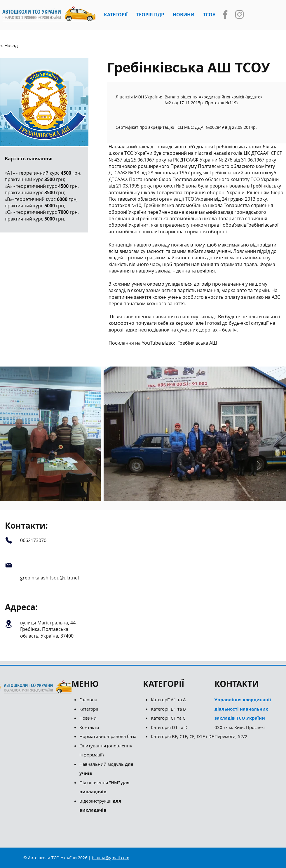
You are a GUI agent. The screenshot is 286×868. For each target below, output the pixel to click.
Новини (88, 718)
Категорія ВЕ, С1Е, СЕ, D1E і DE (182, 736)
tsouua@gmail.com (111, 858)
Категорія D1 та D (169, 727)
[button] (116, 15)
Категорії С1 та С (168, 718)
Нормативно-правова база (108, 736)
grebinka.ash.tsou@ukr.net (50, 578)
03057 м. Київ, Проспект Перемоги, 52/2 (243, 718)
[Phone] (9, 540)
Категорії (89, 709)
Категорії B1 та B (168, 709)
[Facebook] (225, 14)
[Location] (9, 624)
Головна (88, 699)
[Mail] (9, 565)
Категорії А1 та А (168, 699)
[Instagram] (239, 14)
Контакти (89, 727)
